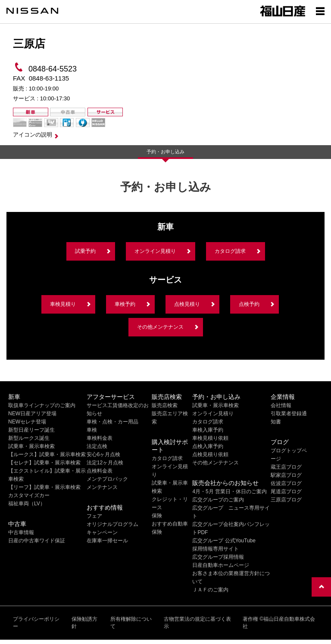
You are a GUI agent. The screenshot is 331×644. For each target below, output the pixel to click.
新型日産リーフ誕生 (31, 430)
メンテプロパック (107, 479)
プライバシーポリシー (36, 623)
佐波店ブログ (286, 483)
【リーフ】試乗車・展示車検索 (44, 487)
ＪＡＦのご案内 (210, 590)
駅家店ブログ (286, 475)
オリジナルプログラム (112, 524)
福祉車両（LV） (27, 504)
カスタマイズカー (29, 495)
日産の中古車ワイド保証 (37, 541)
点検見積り (187, 304)
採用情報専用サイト (215, 549)
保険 (157, 516)
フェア (94, 516)
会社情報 (281, 405)
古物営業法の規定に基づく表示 (197, 623)
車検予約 (125, 304)
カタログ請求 (230, 251)
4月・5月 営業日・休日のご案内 (230, 492)
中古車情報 (21, 532)
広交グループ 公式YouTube (224, 541)
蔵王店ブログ (286, 467)
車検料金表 (100, 438)
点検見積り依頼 (210, 454)
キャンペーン (102, 532)
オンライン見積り (155, 251)
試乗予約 (85, 251)
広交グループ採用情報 (218, 557)
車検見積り (63, 304)
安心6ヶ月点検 (104, 454)
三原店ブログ (286, 500)
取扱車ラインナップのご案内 (42, 405)
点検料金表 (100, 471)
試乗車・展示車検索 (31, 446)
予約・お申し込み (165, 152)
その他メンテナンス (160, 327)
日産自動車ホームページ (221, 565)
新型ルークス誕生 (29, 438)
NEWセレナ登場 (27, 422)
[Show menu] (320, 11)
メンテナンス (102, 487)
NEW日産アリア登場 (32, 414)
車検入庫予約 (208, 430)
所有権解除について (131, 623)
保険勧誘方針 (84, 623)
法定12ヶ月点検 (105, 463)
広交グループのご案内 (218, 500)
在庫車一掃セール (107, 541)
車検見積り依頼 (210, 438)
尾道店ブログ (286, 492)
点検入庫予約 (208, 446)
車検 (92, 430)
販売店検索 (165, 405)
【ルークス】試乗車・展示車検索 (47, 454)
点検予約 (249, 304)
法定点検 (97, 446)
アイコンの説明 (33, 135)
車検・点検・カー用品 (112, 422)
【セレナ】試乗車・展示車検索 (44, 463)
